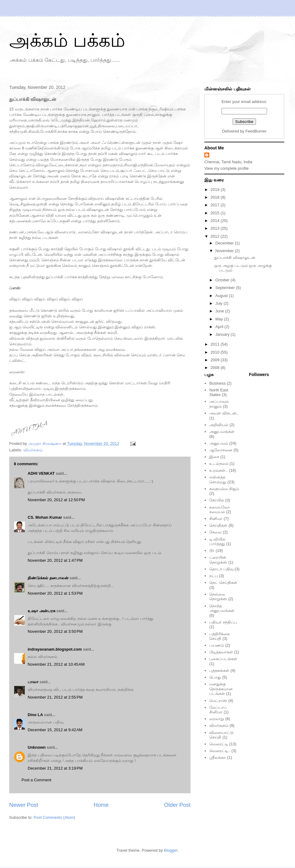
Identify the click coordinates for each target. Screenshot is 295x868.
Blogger (171, 850)
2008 (216, 368)
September (226, 288)
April (220, 327)
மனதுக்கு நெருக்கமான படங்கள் (221, 689)
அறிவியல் (219, 425)
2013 (216, 228)
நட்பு (214, 576)
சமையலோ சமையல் (220, 510)
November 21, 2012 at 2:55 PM (55, 697)
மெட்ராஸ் (218, 701)
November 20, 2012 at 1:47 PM (55, 560)
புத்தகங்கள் (219, 670)
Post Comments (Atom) (55, 817)
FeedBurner (256, 131)
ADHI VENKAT (41, 473)
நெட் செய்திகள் (223, 583)
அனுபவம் (219, 443)
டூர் (212, 551)
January (223, 334)
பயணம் (217, 645)
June (220, 311)
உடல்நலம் (219, 464)
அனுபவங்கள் (222, 432)
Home (101, 805)
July (220, 303)
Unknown (37, 747)
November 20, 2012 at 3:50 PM (55, 631)
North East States (219, 392)
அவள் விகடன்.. (224, 413)
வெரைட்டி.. (220, 751)
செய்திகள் (218, 525)
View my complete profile (226, 168)
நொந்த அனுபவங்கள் (222, 608)
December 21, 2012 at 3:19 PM (55, 768)
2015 (216, 213)
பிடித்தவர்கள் (221, 652)
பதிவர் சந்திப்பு (223, 622)
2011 (216, 344)
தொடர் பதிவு (221, 569)
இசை (214, 457)
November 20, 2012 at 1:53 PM (55, 593)
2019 (216, 190)
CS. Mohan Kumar (45, 517)
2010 (216, 352)
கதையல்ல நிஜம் (224, 489)
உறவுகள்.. (218, 470)
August (222, 296)
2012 (216, 236)
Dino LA (35, 715)
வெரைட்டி (219, 744)
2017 (216, 205)
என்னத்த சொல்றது (218, 480)
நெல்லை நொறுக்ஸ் (218, 597)
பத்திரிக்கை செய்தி (219, 636)
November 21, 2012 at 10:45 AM (56, 664)
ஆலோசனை (221, 450)
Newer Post (24, 805)
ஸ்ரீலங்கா (218, 757)
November (225, 251)
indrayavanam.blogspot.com (55, 649)
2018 (216, 197)
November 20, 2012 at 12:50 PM (56, 500)
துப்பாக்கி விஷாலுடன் (235, 258)
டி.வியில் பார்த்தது (217, 542)
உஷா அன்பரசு (41, 611)
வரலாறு (217, 719)
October (223, 280)
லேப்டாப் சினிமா (218, 710)
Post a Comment (36, 780)
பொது (215, 677)
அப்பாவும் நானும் (219, 404)
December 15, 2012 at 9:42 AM (55, 730)
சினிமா (216, 519)
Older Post (177, 805)
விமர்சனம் (33, 450)
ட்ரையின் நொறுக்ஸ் (218, 560)
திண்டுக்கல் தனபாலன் (48, 578)
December (225, 243)
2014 (216, 221)
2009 (216, 360)
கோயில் (217, 500)
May (220, 319)
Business (217, 383)
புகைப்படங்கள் (223, 659)
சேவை (215, 532)
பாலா (33, 682)
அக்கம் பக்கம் (67, 40)
